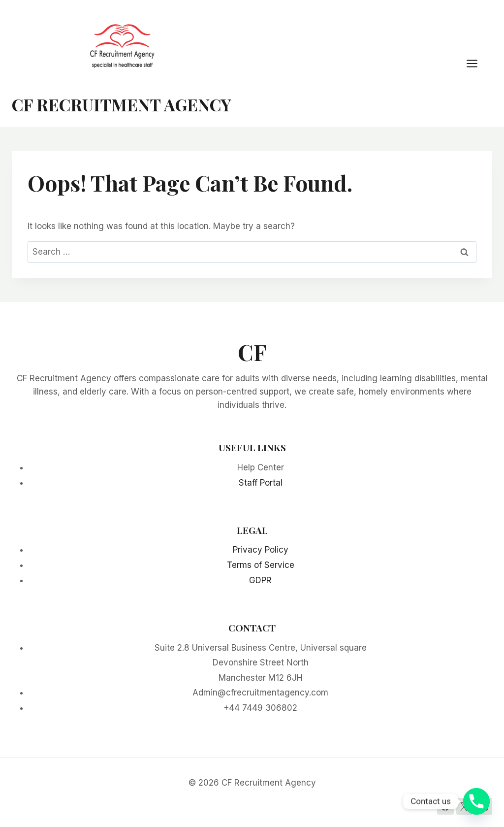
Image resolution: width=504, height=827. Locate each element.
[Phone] (476, 801)
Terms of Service (261, 565)
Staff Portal (261, 483)
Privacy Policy (261, 550)
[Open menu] (477, 63)
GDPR (260, 580)
